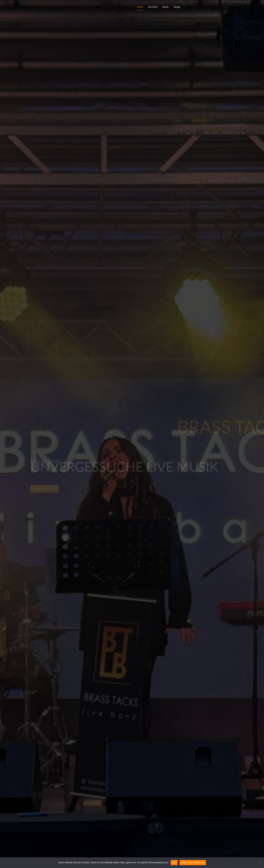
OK (174, 862)
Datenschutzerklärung (193, 862)
